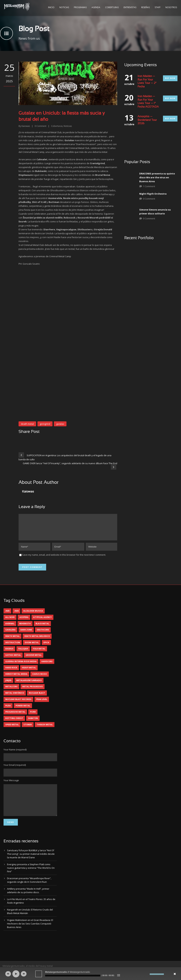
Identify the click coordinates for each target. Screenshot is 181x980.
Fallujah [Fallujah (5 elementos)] (23, 653)
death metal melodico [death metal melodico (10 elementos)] (37, 640)
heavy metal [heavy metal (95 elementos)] (29, 672)
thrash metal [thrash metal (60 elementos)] (45, 729)
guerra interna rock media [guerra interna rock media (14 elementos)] (21, 666)
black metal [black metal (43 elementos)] (42, 628)
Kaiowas (26, 126)
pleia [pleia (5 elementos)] (8, 710)
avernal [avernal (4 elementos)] (10, 628)
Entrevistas (130, 7)
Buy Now (170, 78)
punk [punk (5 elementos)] (33, 716)
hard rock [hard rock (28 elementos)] (11, 672)
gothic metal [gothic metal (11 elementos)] (13, 659)
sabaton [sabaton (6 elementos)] (33, 722)
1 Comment (149, 186)
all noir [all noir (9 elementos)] (10, 621)
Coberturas (112, 7)
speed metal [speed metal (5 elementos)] (12, 729)
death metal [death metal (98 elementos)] (12, 640)
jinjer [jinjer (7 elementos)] (8, 684)
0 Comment (149, 199)
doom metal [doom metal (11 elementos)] (32, 647)
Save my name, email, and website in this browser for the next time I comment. (64, 559)
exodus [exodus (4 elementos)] (9, 653)
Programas (80, 7)
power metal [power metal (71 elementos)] (23, 710)
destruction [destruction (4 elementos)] (13, 647)
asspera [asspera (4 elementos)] (24, 621)
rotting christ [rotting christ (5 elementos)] (14, 722)
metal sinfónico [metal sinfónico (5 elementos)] (15, 697)
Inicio (51, 7)
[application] (90, 974)
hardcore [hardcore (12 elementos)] (47, 666)
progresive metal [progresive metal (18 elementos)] (15, 716)
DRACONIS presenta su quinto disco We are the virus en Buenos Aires (157, 177)
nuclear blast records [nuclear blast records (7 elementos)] (18, 703)
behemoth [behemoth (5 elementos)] (25, 628)
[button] (26, 280)
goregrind (45, 424)
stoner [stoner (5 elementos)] (28, 729)
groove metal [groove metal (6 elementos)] (34, 659)
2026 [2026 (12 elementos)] (16, 615)
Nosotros (171, 7)
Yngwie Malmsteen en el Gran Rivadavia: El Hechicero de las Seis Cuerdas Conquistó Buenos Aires (30, 933)
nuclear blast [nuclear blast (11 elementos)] (37, 697)
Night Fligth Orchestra (153, 194)
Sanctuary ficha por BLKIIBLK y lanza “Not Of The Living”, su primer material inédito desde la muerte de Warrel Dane (31, 863)
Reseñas (145, 7)
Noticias (64, 7)
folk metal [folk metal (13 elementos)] (39, 653)
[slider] (73, 976)
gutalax (60, 424)
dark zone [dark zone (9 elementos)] (26, 634)
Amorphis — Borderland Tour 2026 (147, 120)
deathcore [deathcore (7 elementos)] (43, 634)
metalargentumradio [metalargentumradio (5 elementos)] (29, 684)
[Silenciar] (147, 974)
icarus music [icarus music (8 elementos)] (40, 678)
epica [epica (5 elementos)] (46, 647)
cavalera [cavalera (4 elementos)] (10, 634)
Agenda (96, 7)
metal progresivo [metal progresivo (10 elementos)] (33, 691)
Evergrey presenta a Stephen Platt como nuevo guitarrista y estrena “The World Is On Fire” (31, 877)
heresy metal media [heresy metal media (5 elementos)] (16, 678)
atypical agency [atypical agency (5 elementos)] (42, 621)
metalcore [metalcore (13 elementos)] (11, 691)
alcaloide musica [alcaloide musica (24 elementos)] (33, 615)
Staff (158, 7)
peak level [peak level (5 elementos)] (42, 703)
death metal (27, 424)
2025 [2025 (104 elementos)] (7, 615)
